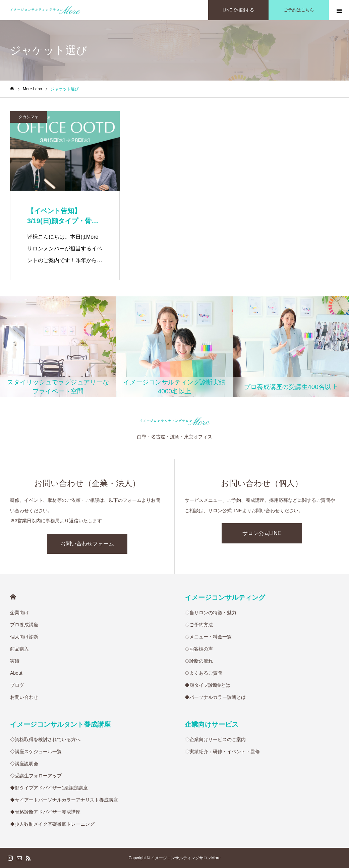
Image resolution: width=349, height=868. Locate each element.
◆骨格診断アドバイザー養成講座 (45, 812)
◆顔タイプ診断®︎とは (208, 685)
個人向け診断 (24, 637)
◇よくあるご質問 (203, 673)
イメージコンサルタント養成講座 (60, 724)
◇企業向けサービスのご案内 (215, 739)
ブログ (17, 685)
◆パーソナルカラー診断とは (215, 697)
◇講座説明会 (24, 764)
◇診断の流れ (199, 661)
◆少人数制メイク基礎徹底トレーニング (52, 824)
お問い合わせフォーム (87, 544)
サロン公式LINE (262, 533)
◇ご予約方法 (199, 625)
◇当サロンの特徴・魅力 (211, 613)
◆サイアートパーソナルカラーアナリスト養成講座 (64, 800)
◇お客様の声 (199, 649)
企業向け (19, 613)
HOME (13, 597)
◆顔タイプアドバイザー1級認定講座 (49, 788)
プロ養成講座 (24, 625)
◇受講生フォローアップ (36, 776)
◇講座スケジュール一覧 (36, 752)
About (16, 673)
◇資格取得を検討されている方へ (45, 739)
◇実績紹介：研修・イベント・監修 (222, 752)
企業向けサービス (212, 724)
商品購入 (19, 649)
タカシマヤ (28, 117)
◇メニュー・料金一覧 (208, 637)
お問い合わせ (24, 697)
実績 (15, 661)
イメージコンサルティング (225, 597)
